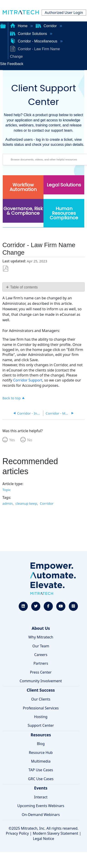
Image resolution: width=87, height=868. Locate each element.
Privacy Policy (17, 833)
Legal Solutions (64, 185)
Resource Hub (41, 753)
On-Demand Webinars (41, 815)
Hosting (41, 717)
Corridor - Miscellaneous (34, 41)
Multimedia (41, 761)
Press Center (41, 672)
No (30, 440)
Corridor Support (28, 380)
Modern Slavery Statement (56, 833)
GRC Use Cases (41, 779)
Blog (41, 744)
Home (19, 26)
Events (41, 788)
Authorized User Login (64, 13)
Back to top (11, 398)
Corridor (47, 26)
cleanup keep (26, 503)
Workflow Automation (23, 187)
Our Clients (41, 699)
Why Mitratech (41, 637)
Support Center (41, 725)
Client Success (41, 690)
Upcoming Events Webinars (41, 806)
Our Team (41, 646)
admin (7, 503)
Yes (12, 440)
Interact (41, 797)
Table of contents (24, 287)
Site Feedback (12, 64)
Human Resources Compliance (64, 213)
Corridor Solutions (29, 34)
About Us (41, 628)
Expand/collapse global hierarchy (3, 26)
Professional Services (41, 708)
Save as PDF (6, 269)
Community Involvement (41, 681)
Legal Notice (44, 839)
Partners (41, 663)
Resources (41, 735)
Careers (41, 655)
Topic (6, 490)
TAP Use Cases (41, 770)
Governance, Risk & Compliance (23, 211)
